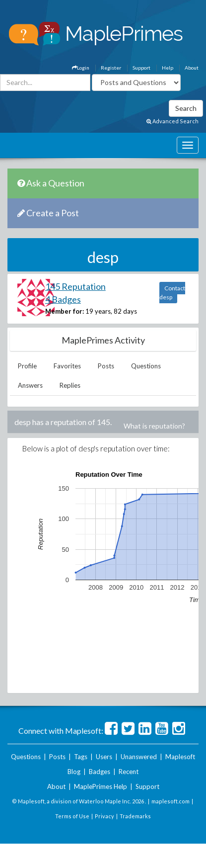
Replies (70, 385)
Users (104, 757)
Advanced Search (172, 121)
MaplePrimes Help (101, 786)
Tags (81, 757)
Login (81, 68)
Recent (129, 772)
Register (111, 68)
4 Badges (63, 299)
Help (168, 68)
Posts (106, 366)
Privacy (104, 816)
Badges (100, 772)
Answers (30, 385)
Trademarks (135, 816)
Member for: (65, 311)
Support (141, 68)
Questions (146, 366)
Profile (27, 366)
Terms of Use (72, 816)
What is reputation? (154, 426)
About (192, 68)
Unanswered (139, 757)
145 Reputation (75, 286)
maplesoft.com (171, 801)
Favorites (67, 366)
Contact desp (172, 293)
